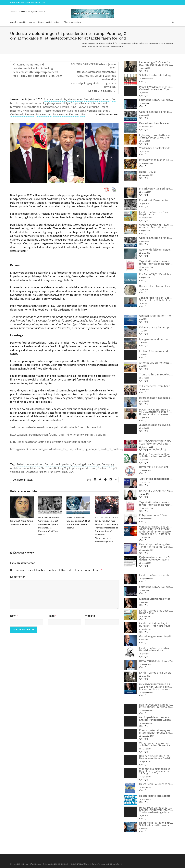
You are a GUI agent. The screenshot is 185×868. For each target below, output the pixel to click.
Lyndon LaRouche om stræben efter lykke (156, 575)
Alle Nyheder (75, 100)
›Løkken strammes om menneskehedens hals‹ (156, 316)
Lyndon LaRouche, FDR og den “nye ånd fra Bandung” (156, 673)
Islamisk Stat (38, 468)
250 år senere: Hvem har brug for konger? (156, 386)
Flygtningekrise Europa (86, 464)
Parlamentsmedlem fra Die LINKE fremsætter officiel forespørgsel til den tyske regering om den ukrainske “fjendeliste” (156, 558)
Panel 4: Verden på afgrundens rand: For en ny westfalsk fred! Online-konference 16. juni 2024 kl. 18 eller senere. (156, 88)
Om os (32, 22)
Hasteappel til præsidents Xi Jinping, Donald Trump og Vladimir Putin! (156, 796)
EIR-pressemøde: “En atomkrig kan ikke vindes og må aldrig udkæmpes (156, 515)
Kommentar (17, 577)
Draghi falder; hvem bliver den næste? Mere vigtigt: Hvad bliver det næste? (156, 286)
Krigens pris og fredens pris (155, 328)
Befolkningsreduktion (30, 464)
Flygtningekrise (52, 103)
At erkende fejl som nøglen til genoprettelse (156, 250)
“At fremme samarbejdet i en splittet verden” (156, 479)
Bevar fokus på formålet (154, 467)
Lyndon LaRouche (88, 107)
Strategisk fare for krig (39, 472)
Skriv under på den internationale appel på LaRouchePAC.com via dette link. (56, 428)
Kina (73, 107)
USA (82, 115)
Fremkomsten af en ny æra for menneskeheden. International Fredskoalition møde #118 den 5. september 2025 (156, 732)
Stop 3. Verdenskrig (90, 111)
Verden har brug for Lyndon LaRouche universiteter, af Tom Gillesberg (156, 148)
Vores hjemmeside (18, 22)
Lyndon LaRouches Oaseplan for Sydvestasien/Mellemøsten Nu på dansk (156, 213)
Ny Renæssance (32, 111)
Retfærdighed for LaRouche (156, 661)
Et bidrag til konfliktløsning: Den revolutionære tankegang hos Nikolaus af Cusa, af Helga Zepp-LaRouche (156, 136)
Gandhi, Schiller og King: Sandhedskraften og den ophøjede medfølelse (156, 112)
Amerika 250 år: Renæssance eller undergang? (156, 363)
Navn (13, 616)
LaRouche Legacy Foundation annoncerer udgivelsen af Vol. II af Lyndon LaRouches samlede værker (156, 100)
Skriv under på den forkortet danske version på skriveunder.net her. (51, 442)
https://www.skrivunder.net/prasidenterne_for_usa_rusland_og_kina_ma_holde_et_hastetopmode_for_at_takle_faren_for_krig (88, 449)
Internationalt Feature (56, 107)
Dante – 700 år (148, 172)
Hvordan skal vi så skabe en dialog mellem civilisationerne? (156, 398)
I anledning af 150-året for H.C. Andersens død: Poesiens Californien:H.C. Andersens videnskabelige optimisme (156, 64)
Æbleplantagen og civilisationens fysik (156, 425)
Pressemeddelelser (54, 111)
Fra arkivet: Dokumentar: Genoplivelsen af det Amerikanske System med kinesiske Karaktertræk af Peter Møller (156, 200)
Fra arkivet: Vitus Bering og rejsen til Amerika (156, 189)
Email (51, 616)
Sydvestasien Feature (66, 115)
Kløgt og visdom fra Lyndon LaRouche (156, 599)
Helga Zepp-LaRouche (76, 103)
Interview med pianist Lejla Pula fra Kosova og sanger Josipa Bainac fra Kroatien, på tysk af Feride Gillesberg (156, 160)
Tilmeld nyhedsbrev (72, 22)
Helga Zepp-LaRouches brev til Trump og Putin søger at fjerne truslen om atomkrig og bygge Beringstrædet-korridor (156, 784)
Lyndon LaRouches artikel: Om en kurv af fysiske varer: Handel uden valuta (156, 649)
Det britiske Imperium (97, 100)
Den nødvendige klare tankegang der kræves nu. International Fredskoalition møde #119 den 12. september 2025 (156, 706)
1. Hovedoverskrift (55, 100)
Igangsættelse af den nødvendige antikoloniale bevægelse (156, 339)
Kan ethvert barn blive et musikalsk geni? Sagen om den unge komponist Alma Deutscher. (156, 123)
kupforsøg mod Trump (83, 468)
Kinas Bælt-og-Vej (57, 468)
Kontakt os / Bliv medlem (49, 22)
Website (90, 616)
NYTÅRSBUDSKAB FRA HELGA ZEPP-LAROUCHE (156, 491)
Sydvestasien (44, 115)
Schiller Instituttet (89, 43)
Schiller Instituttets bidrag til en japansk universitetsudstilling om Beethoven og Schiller (156, 75)
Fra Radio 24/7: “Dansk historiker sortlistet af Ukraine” (156, 274)
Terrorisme (61, 472)
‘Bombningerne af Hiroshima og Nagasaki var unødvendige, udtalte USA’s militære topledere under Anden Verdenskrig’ (156, 226)
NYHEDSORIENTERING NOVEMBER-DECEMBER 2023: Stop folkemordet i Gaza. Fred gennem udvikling (156, 443)
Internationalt (33, 107)
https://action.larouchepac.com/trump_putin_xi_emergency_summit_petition (58, 435)
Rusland (72, 111)
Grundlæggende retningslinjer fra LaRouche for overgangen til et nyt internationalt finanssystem (156, 636)
